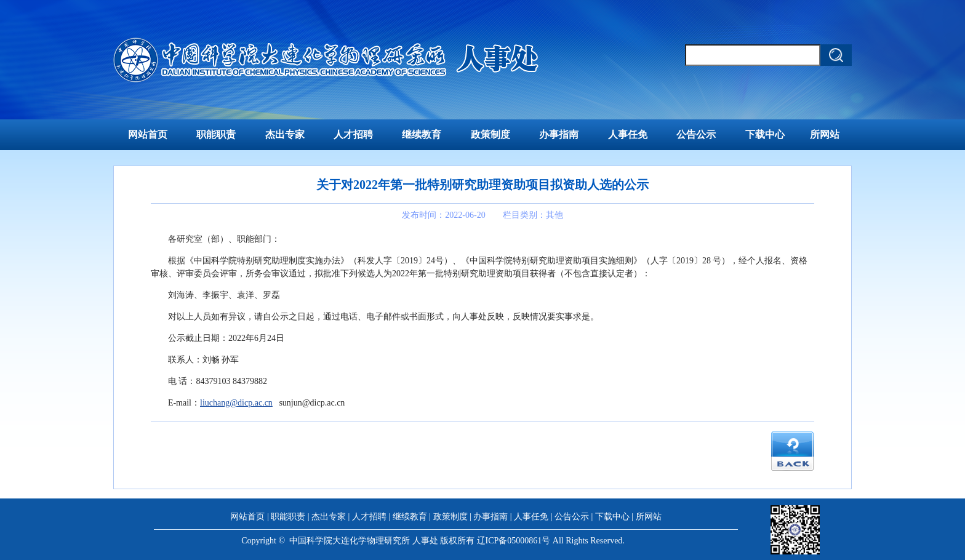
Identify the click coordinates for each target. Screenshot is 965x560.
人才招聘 (353, 134)
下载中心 (765, 134)
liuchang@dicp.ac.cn (236, 403)
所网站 (825, 134)
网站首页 (148, 134)
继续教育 (422, 134)
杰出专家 (285, 134)
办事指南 (559, 134)
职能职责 (216, 134)
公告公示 (696, 134)
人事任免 (628, 134)
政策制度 (491, 134)
